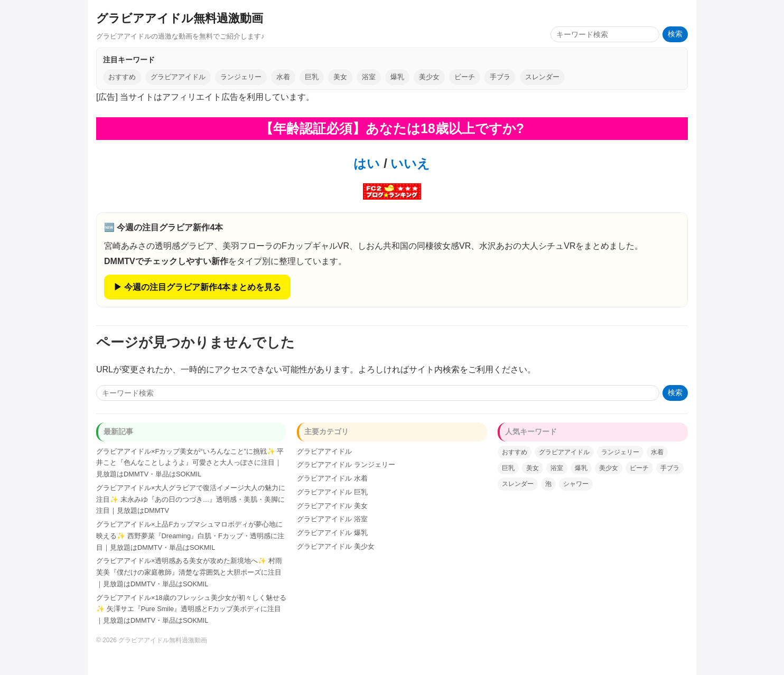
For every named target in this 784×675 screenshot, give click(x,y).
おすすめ (122, 77)
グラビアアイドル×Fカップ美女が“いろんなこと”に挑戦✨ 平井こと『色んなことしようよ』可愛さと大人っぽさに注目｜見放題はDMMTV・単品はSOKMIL (190, 463)
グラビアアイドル (178, 77)
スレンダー (542, 77)
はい (367, 163)
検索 (675, 34)
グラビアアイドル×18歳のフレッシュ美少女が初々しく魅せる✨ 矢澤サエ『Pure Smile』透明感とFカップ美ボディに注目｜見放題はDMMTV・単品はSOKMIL (191, 609)
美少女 (429, 77)
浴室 (369, 77)
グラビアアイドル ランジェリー (346, 465)
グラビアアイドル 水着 (332, 478)
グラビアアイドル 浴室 (332, 519)
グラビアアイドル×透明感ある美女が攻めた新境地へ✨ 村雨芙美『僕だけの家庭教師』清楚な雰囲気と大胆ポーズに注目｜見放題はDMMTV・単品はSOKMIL (189, 572)
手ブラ (500, 77)
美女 (340, 77)
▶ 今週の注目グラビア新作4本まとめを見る (197, 287)
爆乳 (397, 77)
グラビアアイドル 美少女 (336, 546)
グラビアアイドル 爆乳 (332, 533)
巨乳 (312, 77)
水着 (283, 77)
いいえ (409, 163)
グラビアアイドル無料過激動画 (180, 18)
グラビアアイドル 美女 (332, 506)
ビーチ (465, 77)
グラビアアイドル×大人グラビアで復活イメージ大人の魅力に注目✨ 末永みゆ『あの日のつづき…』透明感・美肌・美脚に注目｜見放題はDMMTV (191, 499)
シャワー (576, 484)
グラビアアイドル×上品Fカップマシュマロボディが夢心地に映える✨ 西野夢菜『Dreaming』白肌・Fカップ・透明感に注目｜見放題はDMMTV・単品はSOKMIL (190, 536)
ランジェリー (241, 77)
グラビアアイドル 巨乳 (332, 492)
